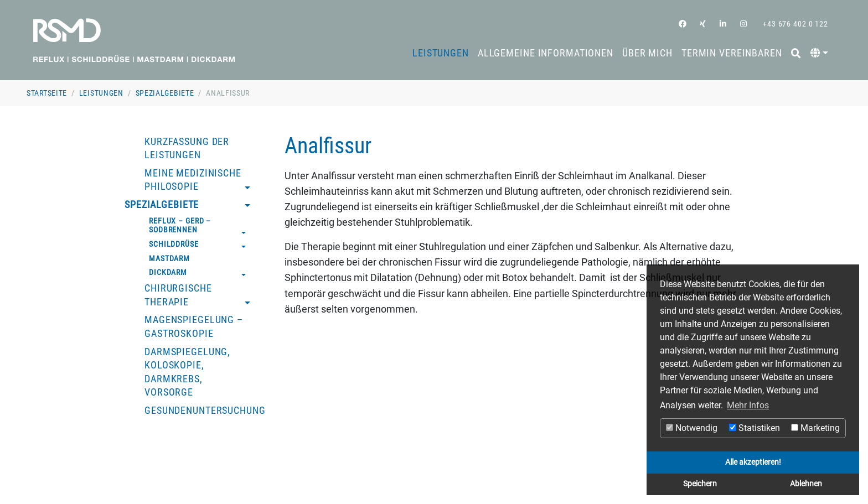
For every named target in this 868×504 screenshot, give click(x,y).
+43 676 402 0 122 (794, 24)
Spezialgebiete (165, 93)
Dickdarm (168, 272)
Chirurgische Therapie (178, 295)
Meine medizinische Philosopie (193, 180)
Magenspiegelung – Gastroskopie (194, 327)
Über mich (647, 53)
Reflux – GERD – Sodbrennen (180, 225)
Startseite (47, 93)
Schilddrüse (174, 244)
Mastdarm (169, 258)
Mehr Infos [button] (748, 405)
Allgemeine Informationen (546, 53)
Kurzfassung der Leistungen (187, 149)
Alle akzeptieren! (753, 462)
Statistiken (755, 428)
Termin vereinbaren (732, 53)
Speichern (700, 484)
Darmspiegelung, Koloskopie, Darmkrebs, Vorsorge (187, 372)
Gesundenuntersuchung (205, 411)
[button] (819, 53)
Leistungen (441, 53)
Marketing (815, 428)
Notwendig (692, 428)
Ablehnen (806, 484)
